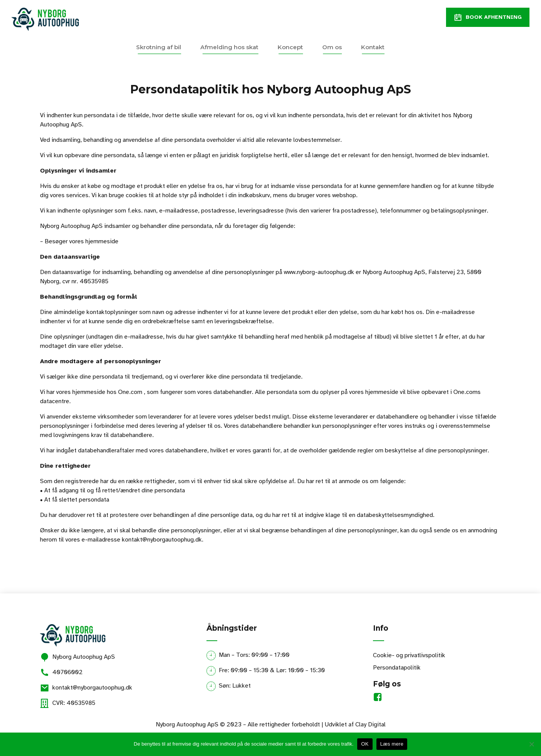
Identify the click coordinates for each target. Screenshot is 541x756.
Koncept (290, 47)
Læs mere (392, 744)
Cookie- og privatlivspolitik (409, 655)
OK (365, 744)
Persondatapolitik (397, 668)
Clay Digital (370, 724)
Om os (332, 47)
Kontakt (373, 47)
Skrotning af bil (159, 47)
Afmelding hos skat (229, 47)
